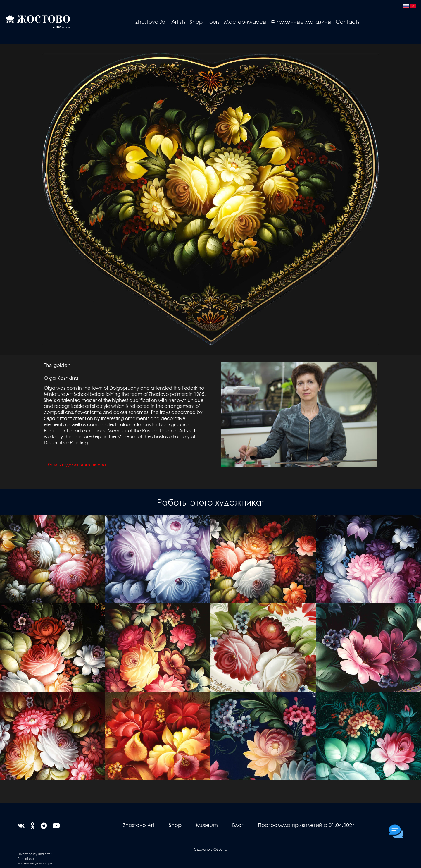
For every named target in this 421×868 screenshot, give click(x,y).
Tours (213, 22)
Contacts (347, 22)
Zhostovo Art (151, 22)
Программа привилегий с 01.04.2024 (306, 825)
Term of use (26, 858)
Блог (238, 825)
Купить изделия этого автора (77, 465)
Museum (207, 825)
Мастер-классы (245, 22)
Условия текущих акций (35, 863)
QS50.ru (220, 849)
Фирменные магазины (301, 22)
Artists (178, 22)
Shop (196, 22)
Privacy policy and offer (34, 854)
